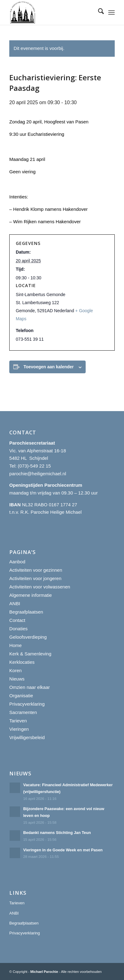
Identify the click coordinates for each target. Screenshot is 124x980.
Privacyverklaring (27, 704)
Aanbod (17, 562)
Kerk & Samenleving (30, 654)
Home (15, 645)
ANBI (15, 603)
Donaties (18, 629)
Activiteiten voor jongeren (35, 578)
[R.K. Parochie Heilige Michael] (51, 12)
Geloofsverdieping (28, 637)
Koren (15, 670)
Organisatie (21, 696)
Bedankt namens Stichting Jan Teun (57, 833)
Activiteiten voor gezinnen (36, 570)
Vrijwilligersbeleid (27, 737)
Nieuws (17, 679)
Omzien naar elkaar (30, 687)
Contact (17, 620)
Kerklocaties (22, 662)
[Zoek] (98, 12)
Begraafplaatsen (26, 612)
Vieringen (19, 729)
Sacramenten (23, 712)
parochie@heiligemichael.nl (38, 474)
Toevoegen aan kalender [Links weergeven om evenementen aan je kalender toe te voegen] (49, 367)
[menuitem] (98, 12)
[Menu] (111, 12)
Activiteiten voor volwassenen (40, 587)
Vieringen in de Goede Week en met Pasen (63, 850)
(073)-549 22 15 (34, 466)
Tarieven (18, 721)
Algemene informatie (31, 595)
